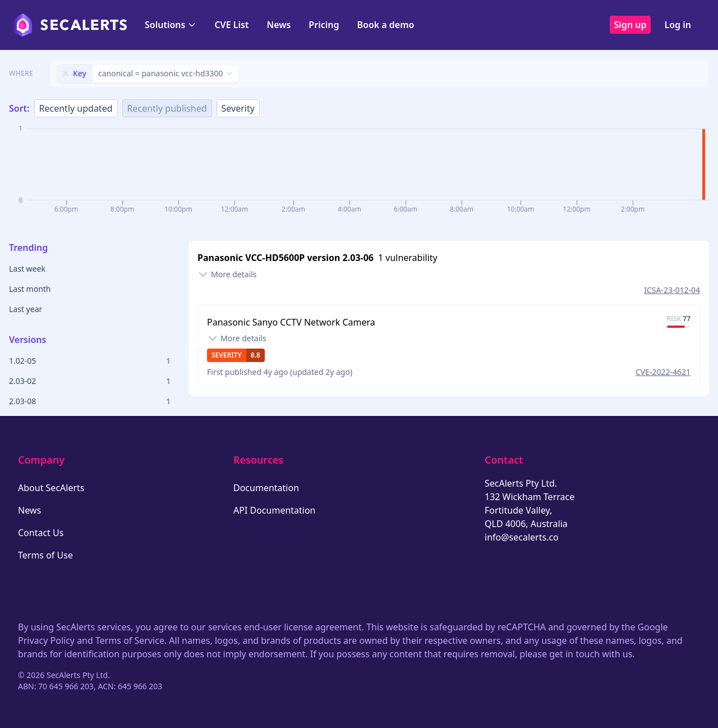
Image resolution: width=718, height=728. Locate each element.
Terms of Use (45, 555)
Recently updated (76, 108)
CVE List (231, 25)
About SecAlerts (51, 488)
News (279, 25)
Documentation (266, 488)
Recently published (167, 108)
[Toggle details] (227, 274)
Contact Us (41, 533)
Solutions (171, 25)
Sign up (630, 25)
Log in (678, 25)
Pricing (324, 25)
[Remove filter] (66, 74)
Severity (238, 108)
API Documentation (275, 510)
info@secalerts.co (522, 537)
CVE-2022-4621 (663, 372)
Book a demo (385, 25)
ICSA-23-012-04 (672, 290)
